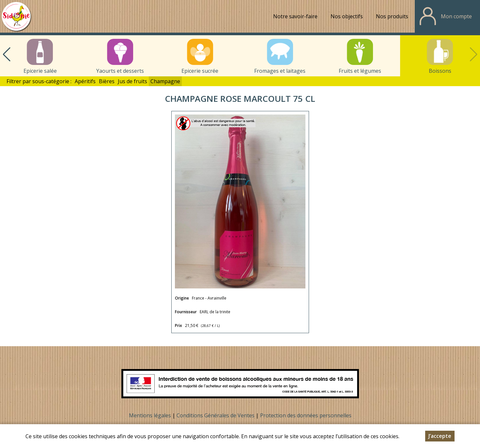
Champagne (165, 81)
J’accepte (440, 437)
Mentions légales (150, 415)
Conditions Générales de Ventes (216, 415)
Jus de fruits (132, 81)
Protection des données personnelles (306, 415)
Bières (107, 81)
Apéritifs (85, 81)
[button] (7, 54)
